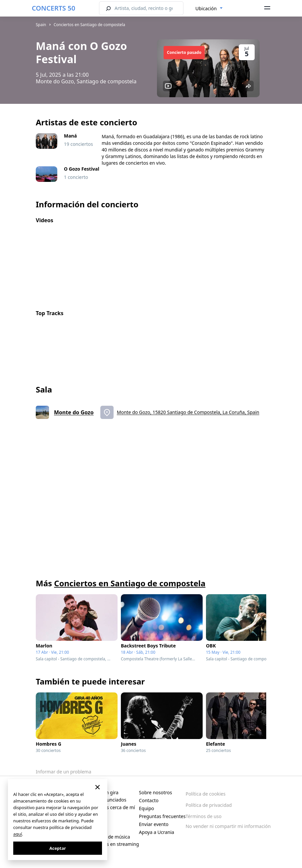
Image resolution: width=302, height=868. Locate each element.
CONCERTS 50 (53, 8)
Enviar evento (154, 824)
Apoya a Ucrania (157, 832)
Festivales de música (108, 837)
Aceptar (58, 848)
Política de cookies (205, 794)
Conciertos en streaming (112, 844)
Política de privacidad (209, 805)
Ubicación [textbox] (206, 8)
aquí (18, 834)
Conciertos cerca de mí (110, 807)
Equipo (147, 808)
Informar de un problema (64, 772)
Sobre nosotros (156, 792)
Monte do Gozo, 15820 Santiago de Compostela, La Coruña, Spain (188, 412)
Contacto (149, 800)
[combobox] (209, 9)
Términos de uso (203, 816)
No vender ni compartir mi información (228, 826)
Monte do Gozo (74, 412)
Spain (41, 25)
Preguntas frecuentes (162, 816)
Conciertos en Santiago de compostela (89, 25)
